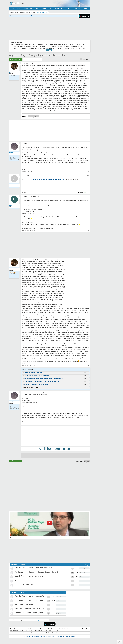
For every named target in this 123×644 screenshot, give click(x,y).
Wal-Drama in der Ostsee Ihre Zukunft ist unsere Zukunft (36, 572)
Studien (67, 9)
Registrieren (77, 9)
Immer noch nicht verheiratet (26, 584)
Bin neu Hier (19, 580)
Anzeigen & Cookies (51, 637)
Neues (18, 9)
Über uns (31, 637)
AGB (57, 637)
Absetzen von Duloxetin (24, 604)
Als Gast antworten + (16, 59)
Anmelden (86, 9)
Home (12, 9)
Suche (37, 9)
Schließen (49, 50)
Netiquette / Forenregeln (65, 637)
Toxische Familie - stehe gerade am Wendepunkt (33, 568)
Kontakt (26, 637)
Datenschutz (43, 637)
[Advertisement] (56, 436)
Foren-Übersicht (14, 620)
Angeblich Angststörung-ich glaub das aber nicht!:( (37, 55)
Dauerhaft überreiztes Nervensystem (29, 576)
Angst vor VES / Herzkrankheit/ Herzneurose (32, 608)
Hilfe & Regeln (58, 9)
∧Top (119, 642)
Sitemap (73, 637)
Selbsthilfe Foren (28, 9)
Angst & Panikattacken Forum (27, 620)
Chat (50, 9)
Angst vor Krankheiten (42, 620)
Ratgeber (44, 9)
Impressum (36, 637)
